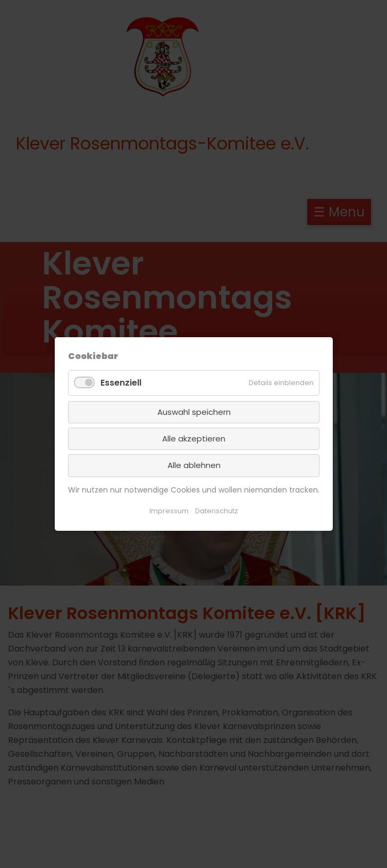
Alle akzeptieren (194, 439)
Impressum (169, 511)
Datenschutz (217, 511)
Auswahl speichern (193, 411)
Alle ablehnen (193, 465)
